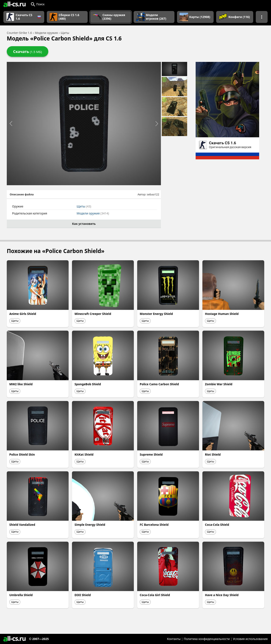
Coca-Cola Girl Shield (155, 595)
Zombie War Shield (219, 384)
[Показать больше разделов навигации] (262, 17)
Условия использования (250, 639)
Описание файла (22, 194)
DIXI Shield (83, 595)
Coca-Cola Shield (217, 525)
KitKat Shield (84, 454)
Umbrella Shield (21, 595)
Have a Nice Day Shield (222, 595)
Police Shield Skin (22, 454)
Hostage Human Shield (222, 314)
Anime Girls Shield (23, 314)
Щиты (84, 206)
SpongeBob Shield (88, 384)
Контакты (174, 639)
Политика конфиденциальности (207, 639)
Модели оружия (93, 213)
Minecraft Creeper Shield (93, 314)
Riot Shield (213, 454)
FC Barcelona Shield (154, 525)
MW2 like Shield (21, 384)
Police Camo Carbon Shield (159, 384)
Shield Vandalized (22, 525)
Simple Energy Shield (90, 525)
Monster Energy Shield (156, 314)
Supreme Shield (151, 454)
